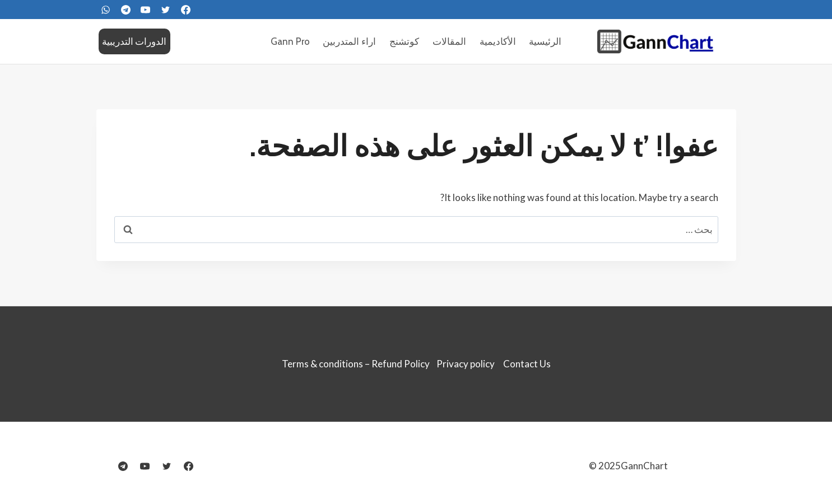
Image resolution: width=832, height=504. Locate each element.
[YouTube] (146, 10)
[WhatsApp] (106, 10)
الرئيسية (545, 41)
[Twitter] (166, 10)
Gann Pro (290, 41)
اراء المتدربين (349, 41)
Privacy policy (466, 364)
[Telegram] (126, 10)
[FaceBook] (185, 10)
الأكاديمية (498, 41)
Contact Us (527, 364)
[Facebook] (189, 466)
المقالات (449, 41)
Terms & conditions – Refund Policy (356, 364)
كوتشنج (404, 41)
